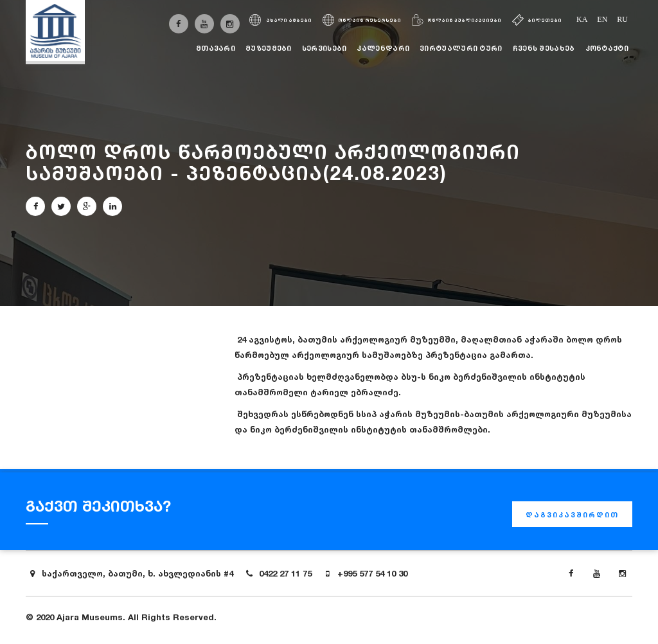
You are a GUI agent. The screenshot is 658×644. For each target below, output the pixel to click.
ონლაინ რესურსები (362, 20)
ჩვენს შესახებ (544, 48)
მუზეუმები (269, 48)
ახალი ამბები (280, 20)
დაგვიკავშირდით (572, 515)
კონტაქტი (607, 48)
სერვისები (325, 48)
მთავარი (216, 48)
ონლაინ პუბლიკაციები (457, 20)
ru (622, 19)
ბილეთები (537, 20)
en (602, 19)
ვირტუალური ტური (461, 48)
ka (582, 19)
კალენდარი (383, 48)
